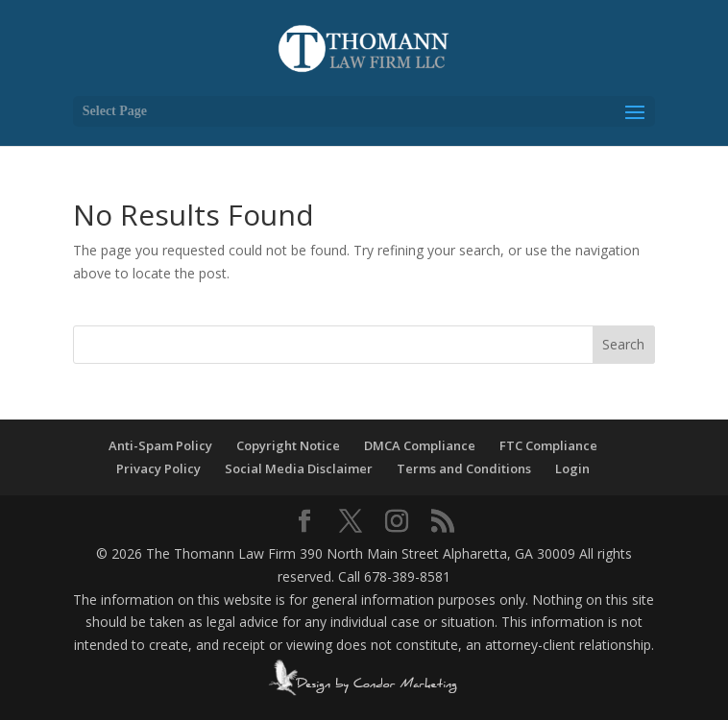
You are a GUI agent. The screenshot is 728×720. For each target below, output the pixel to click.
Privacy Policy (158, 468)
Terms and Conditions (464, 468)
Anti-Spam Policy (160, 445)
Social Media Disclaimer (299, 468)
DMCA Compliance (420, 445)
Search (623, 344)
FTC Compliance (548, 445)
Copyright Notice (288, 445)
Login (572, 468)
